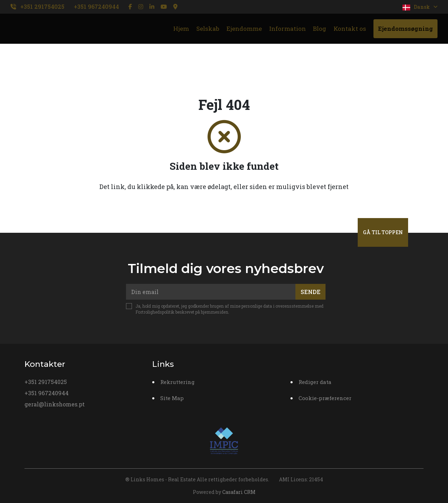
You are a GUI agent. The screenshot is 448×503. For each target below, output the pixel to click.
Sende (311, 292)
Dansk (420, 7)
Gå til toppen (383, 232)
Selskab (208, 29)
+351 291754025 (42, 6)
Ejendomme (244, 29)
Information (288, 29)
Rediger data (315, 382)
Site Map (172, 398)
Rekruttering (177, 382)
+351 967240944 (96, 6)
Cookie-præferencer (325, 398)
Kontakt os (350, 29)
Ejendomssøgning (405, 29)
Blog (320, 29)
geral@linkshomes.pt (55, 404)
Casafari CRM (239, 492)
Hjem (181, 29)
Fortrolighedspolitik (155, 312)
